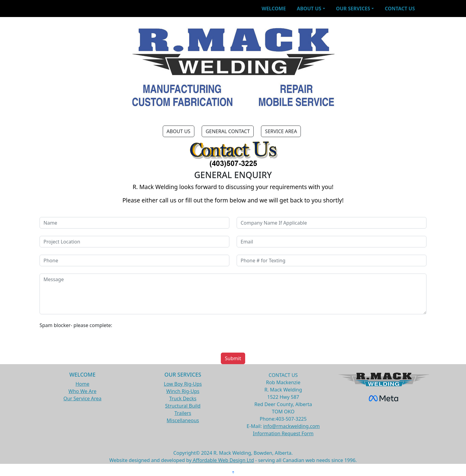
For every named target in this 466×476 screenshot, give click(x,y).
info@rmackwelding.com (291, 426)
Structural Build (183, 406)
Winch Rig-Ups (183, 391)
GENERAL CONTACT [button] (228, 131)
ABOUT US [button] (179, 131)
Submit (233, 358)
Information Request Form (283, 433)
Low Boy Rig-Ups (183, 384)
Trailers (183, 413)
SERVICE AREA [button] (281, 131)
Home (82, 384)
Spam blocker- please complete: (76, 325)
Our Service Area (82, 398)
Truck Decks (183, 398)
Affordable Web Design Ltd (223, 460)
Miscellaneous (183, 420)
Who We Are (82, 391)
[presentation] (283, 333)
